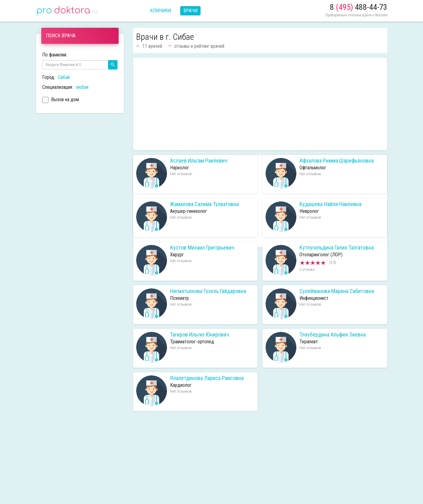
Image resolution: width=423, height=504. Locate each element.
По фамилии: (55, 55)
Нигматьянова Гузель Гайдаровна (208, 291)
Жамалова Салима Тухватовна (204, 204)
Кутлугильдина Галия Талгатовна (337, 248)
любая (82, 87)
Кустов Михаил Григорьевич (202, 248)
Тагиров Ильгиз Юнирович (200, 335)
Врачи (190, 11)
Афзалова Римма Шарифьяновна (337, 161)
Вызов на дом (61, 100)
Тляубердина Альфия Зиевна (333, 335)
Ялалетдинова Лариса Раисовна (207, 378)
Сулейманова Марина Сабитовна (337, 291)
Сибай (64, 77)
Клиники (161, 11)
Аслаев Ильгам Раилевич (199, 161)
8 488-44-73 (359, 7)
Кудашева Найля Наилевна (330, 204)
